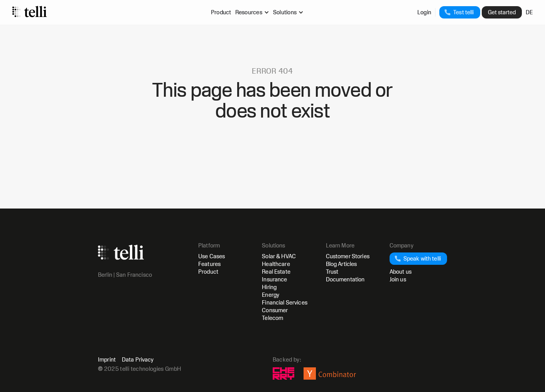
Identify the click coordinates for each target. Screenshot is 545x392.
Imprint (107, 360)
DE (529, 12)
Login (424, 12)
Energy (271, 295)
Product (221, 12)
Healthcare (276, 264)
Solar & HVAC (279, 256)
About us (401, 272)
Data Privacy (138, 360)
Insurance (274, 279)
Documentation (345, 279)
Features (209, 264)
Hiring (269, 287)
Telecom (272, 318)
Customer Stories (348, 256)
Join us (398, 279)
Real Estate (276, 272)
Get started (502, 12)
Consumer (275, 310)
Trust (332, 272)
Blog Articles (342, 264)
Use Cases (212, 256)
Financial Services (285, 302)
